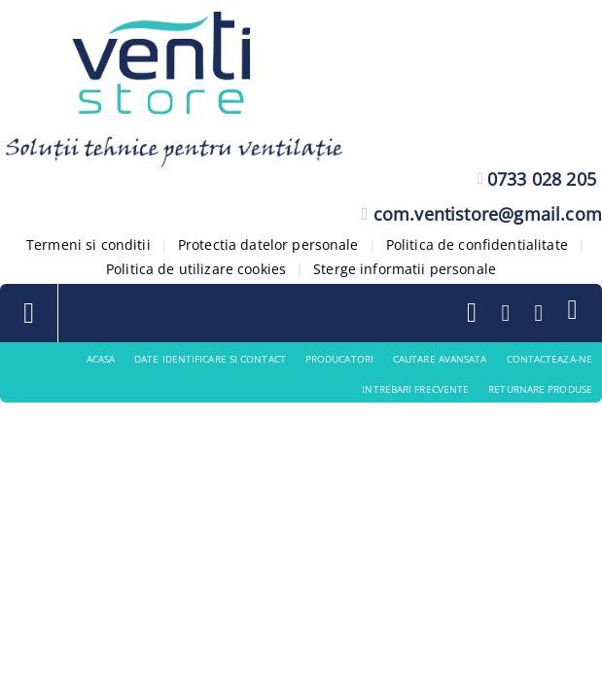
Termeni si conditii (89, 245)
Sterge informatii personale (405, 269)
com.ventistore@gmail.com (488, 214)
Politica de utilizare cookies (196, 269)
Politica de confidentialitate (477, 245)
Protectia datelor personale (268, 245)
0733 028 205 (542, 179)
